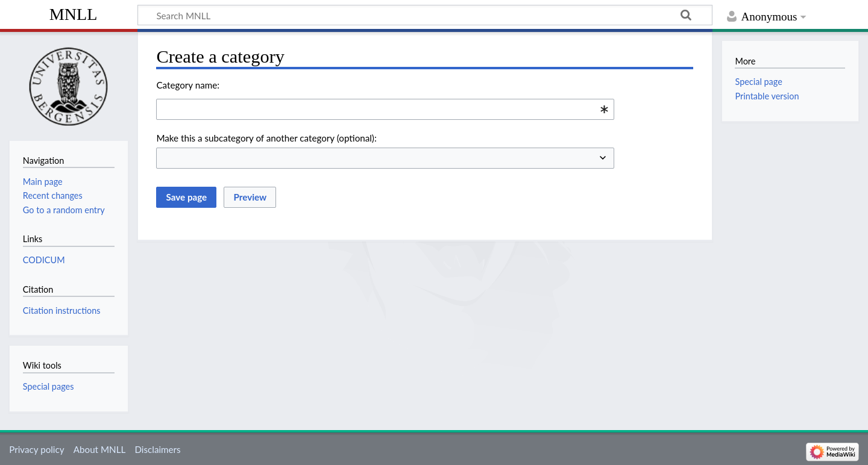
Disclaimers (157, 449)
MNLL (74, 14)
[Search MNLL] (425, 15)
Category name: (188, 85)
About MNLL (99, 449)
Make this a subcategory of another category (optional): (266, 138)
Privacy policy (36, 449)
